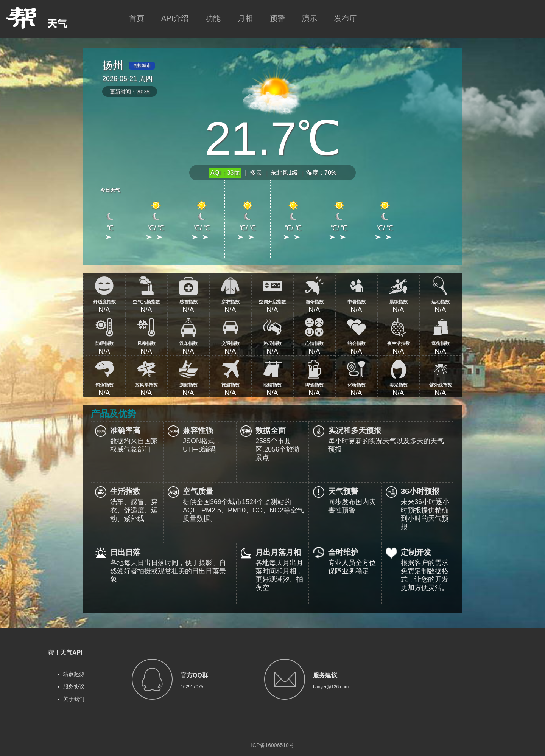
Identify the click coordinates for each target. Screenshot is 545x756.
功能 (213, 18)
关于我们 (74, 699)
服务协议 (74, 686)
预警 (277, 18)
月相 (245, 18)
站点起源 (74, 674)
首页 (137, 18)
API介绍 (175, 18)
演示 (310, 18)
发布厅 (346, 18)
